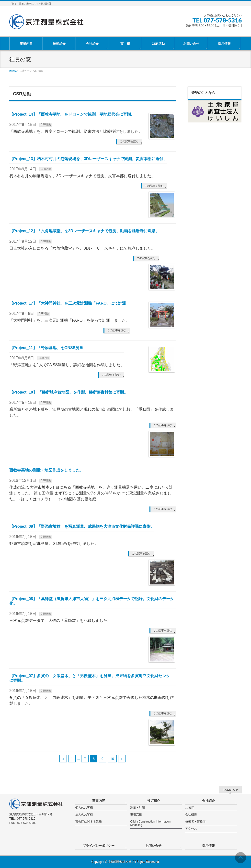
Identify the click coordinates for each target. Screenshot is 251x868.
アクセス (191, 829)
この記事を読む (129, 141)
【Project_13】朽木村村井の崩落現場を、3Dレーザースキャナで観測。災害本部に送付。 (88, 159)
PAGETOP (230, 790)
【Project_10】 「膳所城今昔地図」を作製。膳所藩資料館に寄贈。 (69, 392)
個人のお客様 (84, 808)
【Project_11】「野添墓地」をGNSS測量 (46, 348)
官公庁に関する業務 (89, 822)
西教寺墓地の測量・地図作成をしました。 (46, 470)
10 (112, 759)
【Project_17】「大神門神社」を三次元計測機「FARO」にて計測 (68, 303)
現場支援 (136, 814)
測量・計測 (137, 808)
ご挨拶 (190, 808)
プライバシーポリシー (99, 846)
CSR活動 (46, 125)
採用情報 (208, 846)
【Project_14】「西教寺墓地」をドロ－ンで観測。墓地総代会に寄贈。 (72, 114)
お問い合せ (154, 846)
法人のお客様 (84, 814)
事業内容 (99, 801)
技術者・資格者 (195, 822)
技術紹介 (154, 801)
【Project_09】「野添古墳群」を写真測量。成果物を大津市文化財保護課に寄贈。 (82, 526)
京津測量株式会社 (120, 862)
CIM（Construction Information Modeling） (150, 823)
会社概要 (191, 814)
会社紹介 (208, 801)
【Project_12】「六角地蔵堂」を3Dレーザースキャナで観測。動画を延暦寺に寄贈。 (84, 231)
